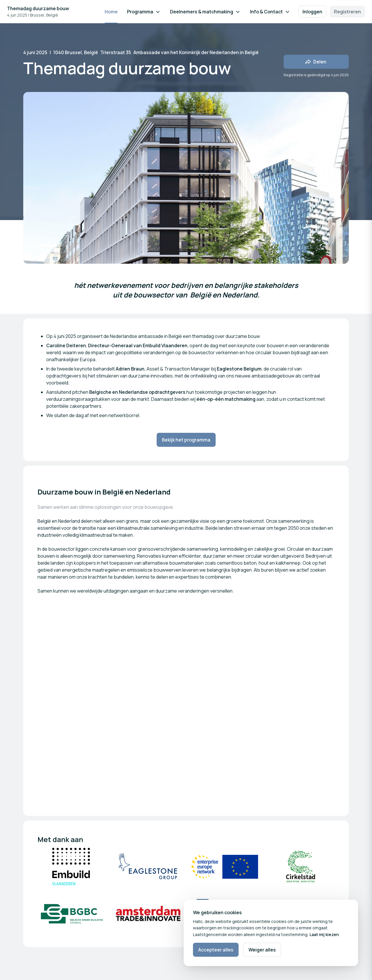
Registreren (347, 12)
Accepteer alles (216, 950)
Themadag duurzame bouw (38, 8)
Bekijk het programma (186, 440)
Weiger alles (262, 950)
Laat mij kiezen (324, 934)
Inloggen (312, 12)
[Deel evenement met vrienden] (316, 62)
